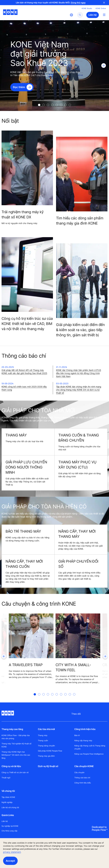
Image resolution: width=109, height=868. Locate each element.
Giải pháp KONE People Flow (50, 751)
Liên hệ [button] (93, 15)
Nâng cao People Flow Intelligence (89, 754)
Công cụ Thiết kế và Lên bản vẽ (15, 772)
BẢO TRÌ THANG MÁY (23, 531)
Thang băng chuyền (46, 746)
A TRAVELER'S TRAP (26, 665)
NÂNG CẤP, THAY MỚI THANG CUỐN (24, 564)
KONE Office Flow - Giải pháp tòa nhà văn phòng (16, 737)
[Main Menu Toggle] (104, 15)
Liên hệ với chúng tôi (10, 807)
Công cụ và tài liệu (11, 766)
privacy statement (12, 852)
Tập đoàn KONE (8, 797)
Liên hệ (5, 821)
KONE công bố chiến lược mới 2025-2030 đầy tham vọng (24, 388)
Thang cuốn (43, 740)
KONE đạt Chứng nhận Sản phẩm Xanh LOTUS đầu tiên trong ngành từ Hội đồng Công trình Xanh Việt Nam (79, 373)
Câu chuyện (79, 772)
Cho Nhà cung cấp (9, 831)
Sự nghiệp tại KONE (10, 826)
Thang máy (43, 735)
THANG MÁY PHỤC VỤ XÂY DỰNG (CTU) (77, 465)
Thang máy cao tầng (12, 729)
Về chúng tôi (8, 791)
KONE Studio (87, 8)
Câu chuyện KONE (84, 766)
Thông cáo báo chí (82, 778)
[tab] (39, 105)
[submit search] (80, 15)
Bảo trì (77, 735)
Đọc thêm (19, 87)
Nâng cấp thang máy (83, 740)
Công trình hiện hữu (85, 729)
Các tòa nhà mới (46, 729)
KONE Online (101, 8)
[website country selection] (71, 15)
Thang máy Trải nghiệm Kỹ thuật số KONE (16, 745)
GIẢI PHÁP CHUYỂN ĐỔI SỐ (78, 564)
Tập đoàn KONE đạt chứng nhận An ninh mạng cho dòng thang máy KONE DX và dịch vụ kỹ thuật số (79, 390)
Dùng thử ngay (78, 3)
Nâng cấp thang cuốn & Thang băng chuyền (90, 747)
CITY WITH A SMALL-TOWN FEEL (73, 667)
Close (104, 3)
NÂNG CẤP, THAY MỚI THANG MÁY (77, 534)
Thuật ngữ (6, 778)
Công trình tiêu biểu (83, 783)
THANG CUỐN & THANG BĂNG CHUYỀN (79, 438)
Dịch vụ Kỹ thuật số (48, 766)
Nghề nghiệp (7, 802)
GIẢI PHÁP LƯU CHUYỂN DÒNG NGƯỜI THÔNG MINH (26, 467)
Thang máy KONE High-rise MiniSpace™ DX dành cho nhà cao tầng (16, 755)
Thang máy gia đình (46, 756)
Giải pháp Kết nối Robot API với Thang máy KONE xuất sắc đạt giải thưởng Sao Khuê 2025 (24, 372)
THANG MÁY (16, 435)
